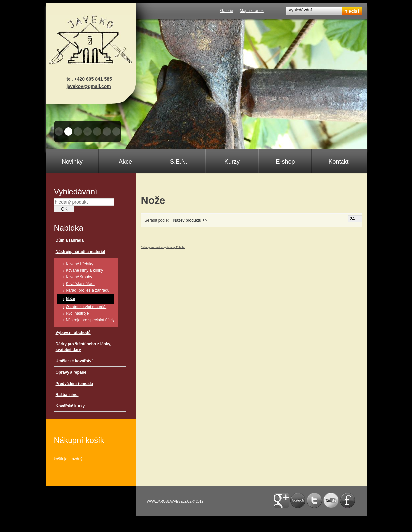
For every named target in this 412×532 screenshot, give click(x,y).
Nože (70, 299)
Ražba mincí (67, 395)
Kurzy (232, 162)
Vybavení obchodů (73, 333)
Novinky (72, 162)
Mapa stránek (252, 11)
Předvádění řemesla (74, 384)
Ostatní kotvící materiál (86, 307)
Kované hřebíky (79, 264)
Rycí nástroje (77, 313)
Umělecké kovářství (74, 361)
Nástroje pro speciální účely (90, 320)
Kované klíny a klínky (84, 270)
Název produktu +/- (190, 220)
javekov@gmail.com (89, 86)
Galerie (227, 11)
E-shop (285, 162)
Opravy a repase (71, 372)
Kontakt (338, 162)
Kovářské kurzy (70, 406)
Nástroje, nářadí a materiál (80, 252)
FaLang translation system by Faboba (163, 247)
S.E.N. (179, 162)
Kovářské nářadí (80, 284)
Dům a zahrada (70, 240)
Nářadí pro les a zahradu (87, 290)
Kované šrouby (79, 277)
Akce (125, 162)
